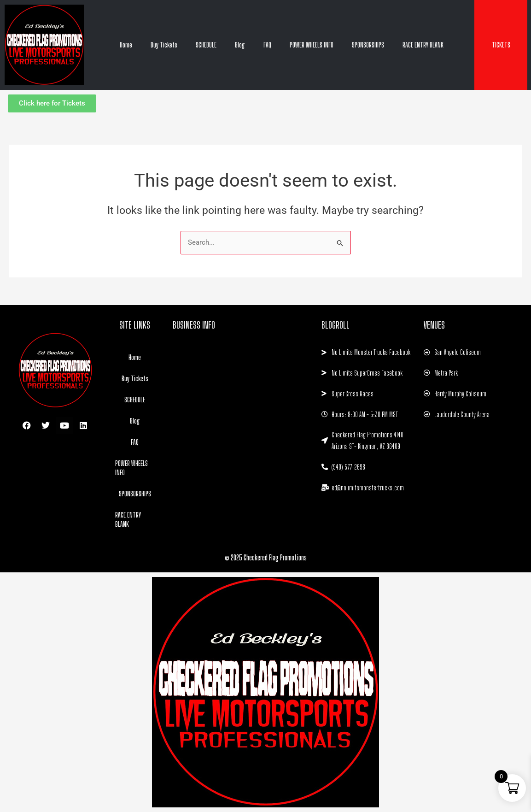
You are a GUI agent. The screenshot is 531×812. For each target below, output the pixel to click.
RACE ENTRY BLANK (423, 45)
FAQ (267, 45)
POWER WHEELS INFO (312, 45)
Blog (240, 45)
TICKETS (501, 45)
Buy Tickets (164, 45)
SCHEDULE (206, 45)
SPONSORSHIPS (368, 45)
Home (126, 45)
